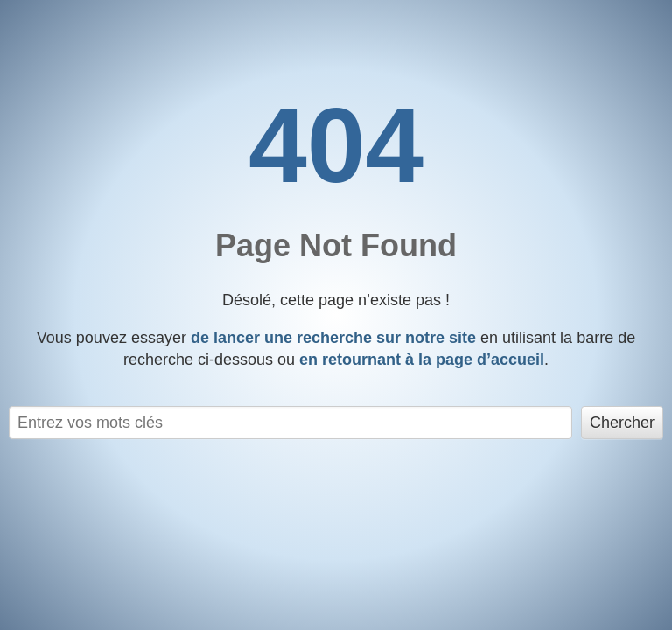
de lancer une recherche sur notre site (333, 338)
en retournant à (422, 360)
